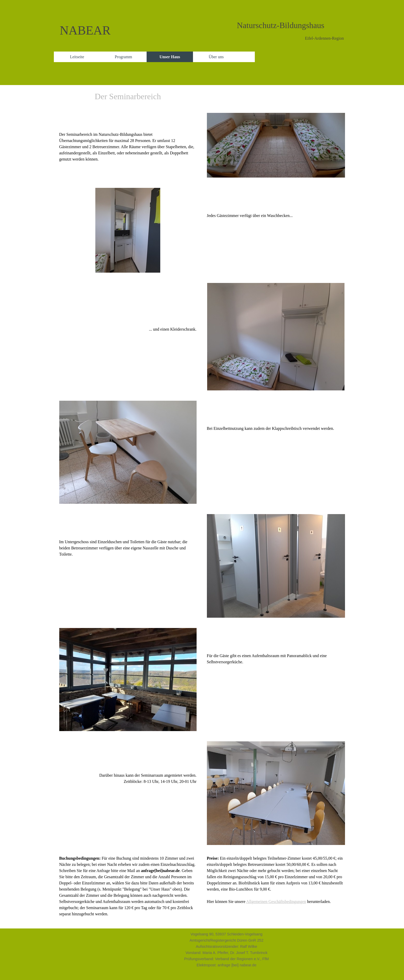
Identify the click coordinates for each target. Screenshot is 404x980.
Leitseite (77, 57)
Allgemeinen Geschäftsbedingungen (276, 902)
